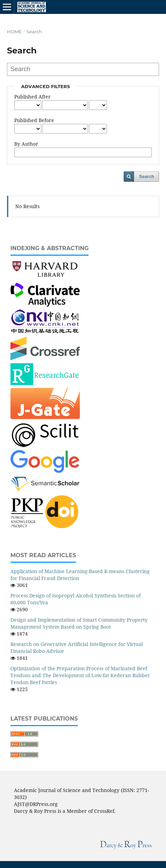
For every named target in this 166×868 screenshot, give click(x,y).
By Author (26, 144)
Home (14, 32)
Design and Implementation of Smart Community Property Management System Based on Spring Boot (79, 623)
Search (147, 176)
